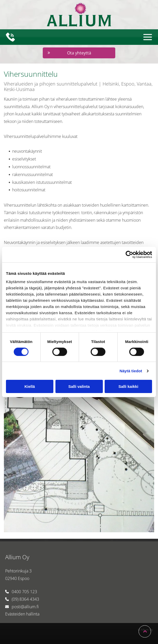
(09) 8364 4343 (25, 599)
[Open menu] (148, 37)
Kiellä (30, 386)
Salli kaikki (128, 386)
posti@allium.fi (25, 607)
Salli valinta (79, 386)
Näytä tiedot (131, 371)
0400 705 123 (24, 592)
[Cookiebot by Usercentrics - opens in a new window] (129, 255)
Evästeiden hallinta (22, 614)
